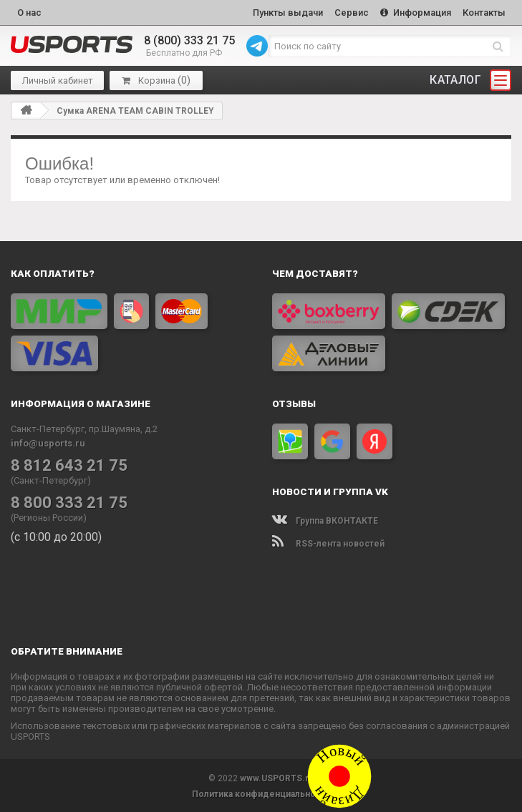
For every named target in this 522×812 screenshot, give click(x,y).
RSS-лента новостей (328, 542)
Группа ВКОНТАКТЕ (325, 519)
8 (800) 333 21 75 (189, 39)
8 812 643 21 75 (65, 464)
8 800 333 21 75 (65, 501)
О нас (29, 12)
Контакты (483, 12)
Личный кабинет (58, 79)
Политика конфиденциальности (261, 793)
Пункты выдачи (283, 12)
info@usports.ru (48, 442)
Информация (414, 12)
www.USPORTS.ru (277, 777)
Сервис (348, 12)
